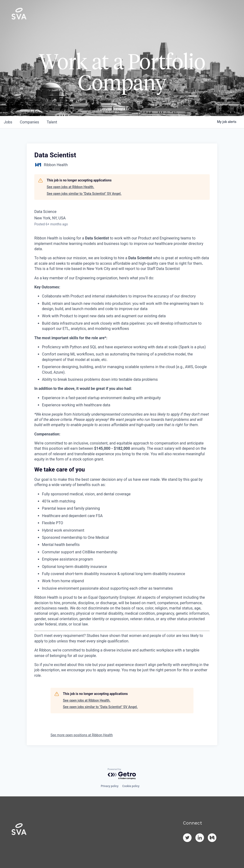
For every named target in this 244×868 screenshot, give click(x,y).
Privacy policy (110, 786)
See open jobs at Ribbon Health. (70, 187)
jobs (8, 122)
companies (29, 122)
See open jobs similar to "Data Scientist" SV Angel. (84, 194)
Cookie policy (131, 786)
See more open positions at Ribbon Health (82, 735)
